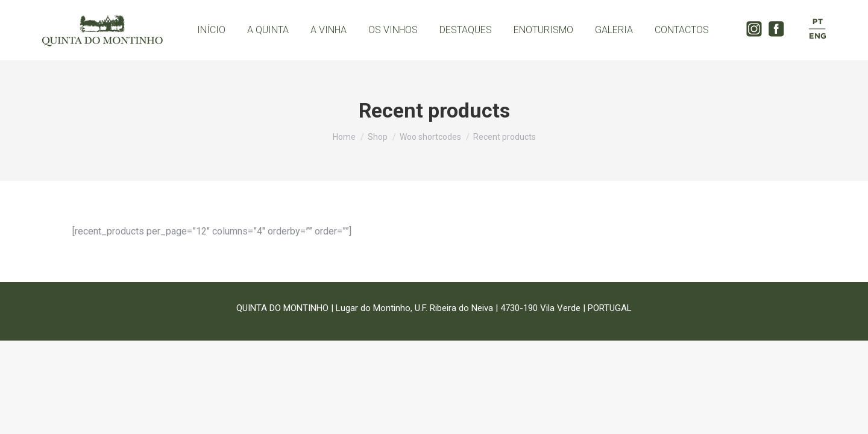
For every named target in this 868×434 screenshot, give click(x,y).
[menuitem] (211, 30)
